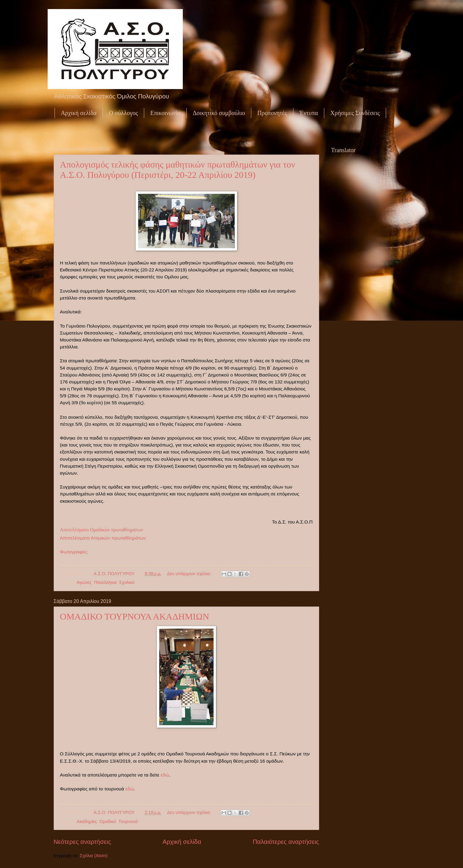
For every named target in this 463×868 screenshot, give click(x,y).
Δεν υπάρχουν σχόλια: (190, 574)
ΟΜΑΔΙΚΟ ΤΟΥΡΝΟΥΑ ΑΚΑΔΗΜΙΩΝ (135, 616)
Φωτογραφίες (74, 552)
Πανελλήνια (105, 582)
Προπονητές (272, 113)
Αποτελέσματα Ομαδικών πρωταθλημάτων (102, 530)
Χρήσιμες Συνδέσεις (355, 113)
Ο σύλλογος (123, 113)
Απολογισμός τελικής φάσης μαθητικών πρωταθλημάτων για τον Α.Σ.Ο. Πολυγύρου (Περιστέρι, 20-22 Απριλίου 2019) (178, 170)
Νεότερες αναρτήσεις (82, 842)
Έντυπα (309, 113)
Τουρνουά (128, 822)
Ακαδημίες (87, 822)
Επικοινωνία (165, 113)
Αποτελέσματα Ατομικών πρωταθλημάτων (103, 538)
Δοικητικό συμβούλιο (219, 113)
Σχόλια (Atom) (94, 856)
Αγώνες (84, 582)
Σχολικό (127, 582)
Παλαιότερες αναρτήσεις (286, 842)
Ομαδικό (108, 822)
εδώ (165, 775)
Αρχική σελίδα (79, 113)
